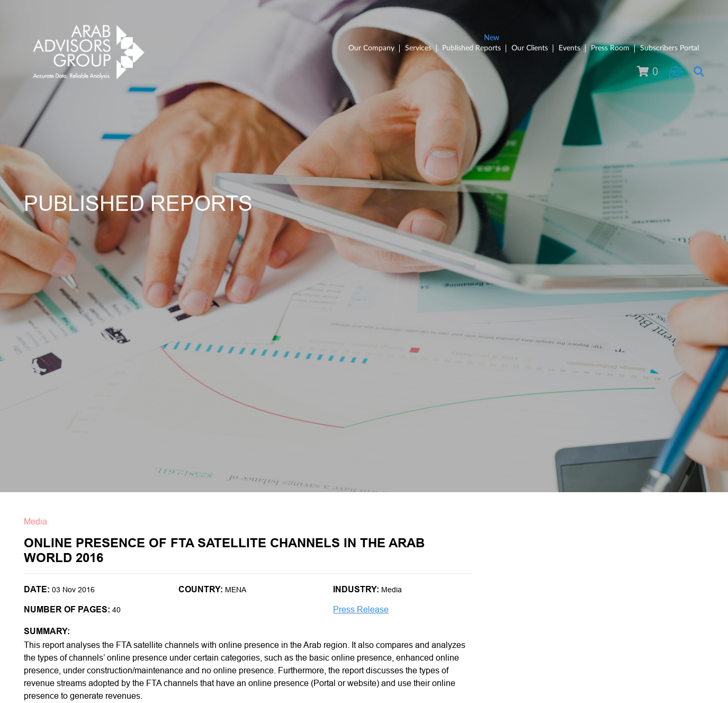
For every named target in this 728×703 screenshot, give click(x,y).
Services (418, 48)
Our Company (371, 48)
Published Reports (471, 48)
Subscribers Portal (669, 48)
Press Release (361, 609)
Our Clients (530, 48)
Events (569, 48)
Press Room (610, 48)
